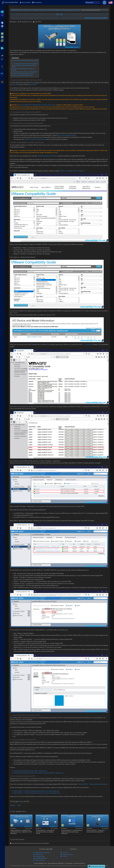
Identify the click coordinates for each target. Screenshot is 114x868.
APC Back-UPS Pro (2, 66)
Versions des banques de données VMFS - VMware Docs (30, 771)
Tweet (19, 805)
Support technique (68, 854)
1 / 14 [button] (59, 14)
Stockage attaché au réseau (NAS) (96, 18)
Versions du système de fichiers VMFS (23, 74)
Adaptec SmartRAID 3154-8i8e (47, 156)
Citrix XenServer (2, 26)
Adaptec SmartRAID (2, 55)
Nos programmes (40, 856)
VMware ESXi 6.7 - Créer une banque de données (93, 784)
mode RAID (33, 85)
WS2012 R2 (2, 12)
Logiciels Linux (39, 854)
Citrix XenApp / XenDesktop (2, 23)
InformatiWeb (10, 2)
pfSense (2, 74)
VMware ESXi (2, 34)
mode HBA (15, 85)
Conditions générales (41, 858)
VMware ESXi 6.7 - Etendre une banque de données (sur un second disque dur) (37, 793)
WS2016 (2, 15)
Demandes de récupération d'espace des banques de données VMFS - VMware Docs (38, 773)
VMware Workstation (2, 40)
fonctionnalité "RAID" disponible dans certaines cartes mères (38, 105)
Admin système (25, 2)
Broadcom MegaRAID (2, 59)
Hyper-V (2, 48)
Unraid (2, 82)
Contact (65, 856)
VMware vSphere (2, 37)
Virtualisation (37, 2)
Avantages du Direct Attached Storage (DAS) (26, 64)
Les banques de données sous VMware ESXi (25, 72)
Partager (13, 805)
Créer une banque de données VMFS (23, 75)
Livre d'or (65, 853)
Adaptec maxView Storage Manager (35, 139)
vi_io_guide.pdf (87, 344)
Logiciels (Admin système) (42, 853)
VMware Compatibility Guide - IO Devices (72, 171)
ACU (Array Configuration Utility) (67, 135)
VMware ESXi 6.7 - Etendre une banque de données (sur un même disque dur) (36, 791)
